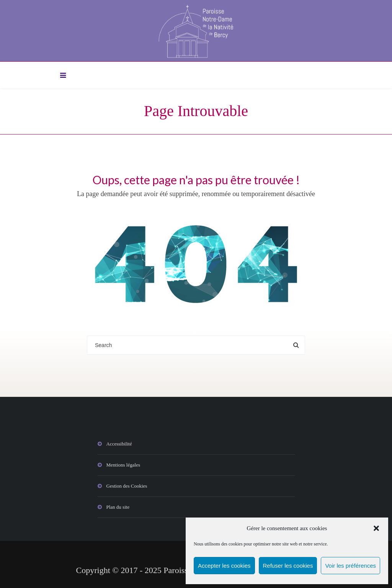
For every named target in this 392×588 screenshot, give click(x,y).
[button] (376, 528)
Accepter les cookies (224, 566)
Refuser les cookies (288, 566)
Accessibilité (119, 444)
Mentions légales (123, 465)
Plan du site (118, 507)
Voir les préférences (350, 566)
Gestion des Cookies (127, 486)
